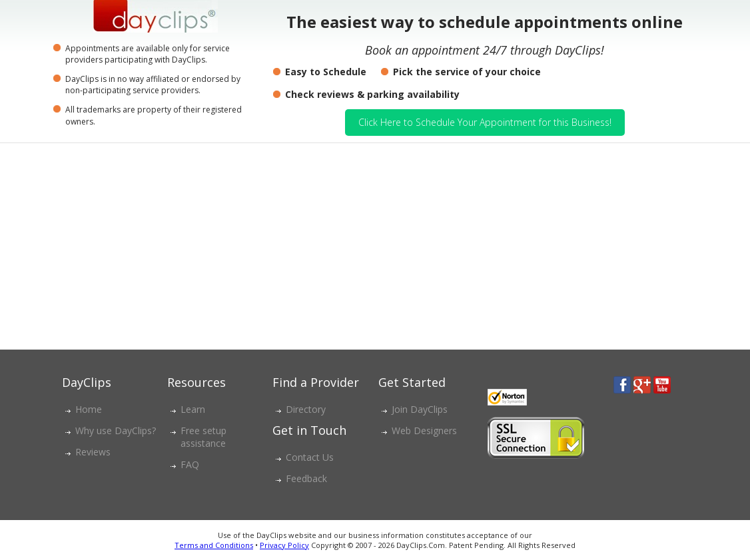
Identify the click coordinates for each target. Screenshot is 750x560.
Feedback (306, 478)
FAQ (190, 464)
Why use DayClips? (116, 430)
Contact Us (310, 457)
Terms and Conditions (214, 545)
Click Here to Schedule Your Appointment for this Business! (485, 122)
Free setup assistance (203, 437)
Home (89, 409)
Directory (306, 409)
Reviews (93, 452)
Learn (193, 409)
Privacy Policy (284, 545)
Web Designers (424, 430)
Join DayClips (420, 409)
